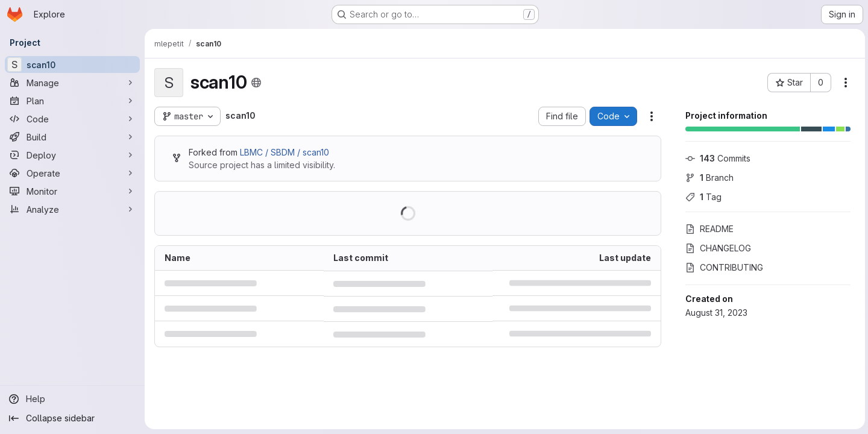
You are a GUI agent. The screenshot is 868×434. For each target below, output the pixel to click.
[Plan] (72, 101)
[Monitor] (72, 191)
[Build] (72, 137)
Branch (708, 178)
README (708, 229)
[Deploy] (72, 155)
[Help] (72, 399)
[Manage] (72, 83)
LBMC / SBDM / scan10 (285, 152)
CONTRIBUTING (722, 267)
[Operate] (72, 173)
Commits (716, 158)
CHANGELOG (716, 248)
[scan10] (72, 64)
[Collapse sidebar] (72, 418)
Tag (702, 197)
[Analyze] (72, 209)
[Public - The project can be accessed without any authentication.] (256, 83)
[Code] (72, 119)
